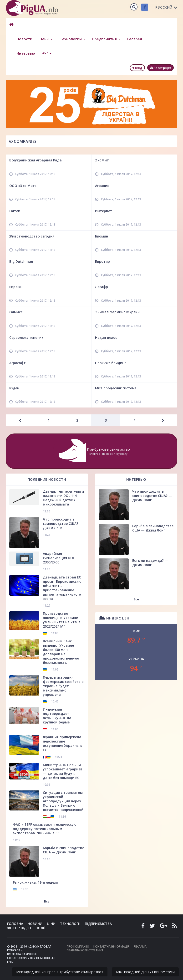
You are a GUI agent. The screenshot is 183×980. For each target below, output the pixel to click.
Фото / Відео (19, 928)
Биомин (102, 236)
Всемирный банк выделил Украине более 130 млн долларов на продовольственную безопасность (61, 652)
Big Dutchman (21, 261)
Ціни (51, 924)
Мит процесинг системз (116, 388)
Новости (24, 39)
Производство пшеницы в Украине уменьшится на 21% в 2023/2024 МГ (62, 620)
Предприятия (106, 39)
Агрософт (18, 363)
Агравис (102, 186)
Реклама (140, 946)
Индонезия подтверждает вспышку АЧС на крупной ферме (57, 716)
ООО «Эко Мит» (23, 186)
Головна (15, 924)
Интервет (104, 211)
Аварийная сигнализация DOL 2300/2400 (59, 558)
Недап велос (106, 338)
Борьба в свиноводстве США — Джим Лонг (64, 850)
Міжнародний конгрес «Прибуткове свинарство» (60, 972)
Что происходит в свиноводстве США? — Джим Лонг (63, 524)
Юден (14, 388)
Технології (70, 924)
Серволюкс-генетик (26, 338)
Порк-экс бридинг (110, 363)
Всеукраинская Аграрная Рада (36, 160)
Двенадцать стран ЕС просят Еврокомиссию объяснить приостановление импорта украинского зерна (62, 588)
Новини (35, 924)
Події (40, 928)
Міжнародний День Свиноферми (145, 972)
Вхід (137, 68)
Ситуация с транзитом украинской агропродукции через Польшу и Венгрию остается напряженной (63, 801)
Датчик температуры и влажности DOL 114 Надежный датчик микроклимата (63, 498)
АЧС (47, 53)
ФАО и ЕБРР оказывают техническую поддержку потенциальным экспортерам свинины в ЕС (45, 829)
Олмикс (16, 312)
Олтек (15, 211)
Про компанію (78, 946)
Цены (46, 39)
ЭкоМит (102, 160)
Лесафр (102, 287)
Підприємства (98, 924)
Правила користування (85, 950)
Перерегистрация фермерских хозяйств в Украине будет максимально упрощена (63, 686)
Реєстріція (160, 68)
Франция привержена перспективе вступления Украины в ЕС (63, 743)
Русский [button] (166, 7)
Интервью (26, 53)
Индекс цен (114, 617)
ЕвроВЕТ (17, 287)
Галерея (135, 39)
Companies (23, 141)
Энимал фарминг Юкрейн (117, 312)
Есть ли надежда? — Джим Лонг (150, 563)
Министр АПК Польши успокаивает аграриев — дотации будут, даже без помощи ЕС (63, 771)
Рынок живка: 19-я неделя (36, 882)
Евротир (102, 261)
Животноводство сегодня (32, 236)
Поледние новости (47, 479)
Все (47, 901)
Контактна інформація (111, 946)
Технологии (72, 39)
